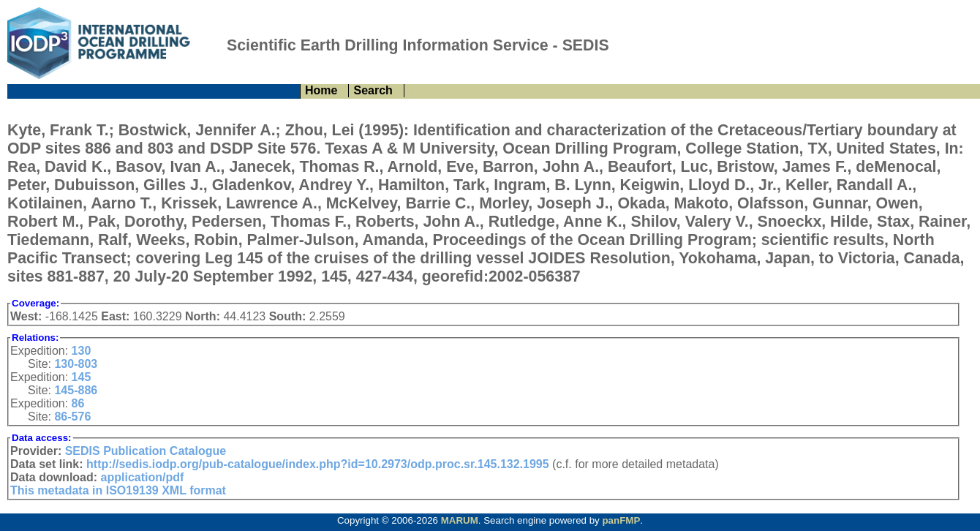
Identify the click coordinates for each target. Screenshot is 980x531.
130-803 (76, 364)
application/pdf (143, 477)
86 (78, 403)
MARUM (460, 520)
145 (82, 377)
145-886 (76, 390)
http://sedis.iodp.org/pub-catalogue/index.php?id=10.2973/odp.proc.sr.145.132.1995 (318, 464)
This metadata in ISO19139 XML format (118, 490)
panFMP (621, 520)
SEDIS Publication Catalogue (146, 451)
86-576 (72, 417)
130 (82, 351)
